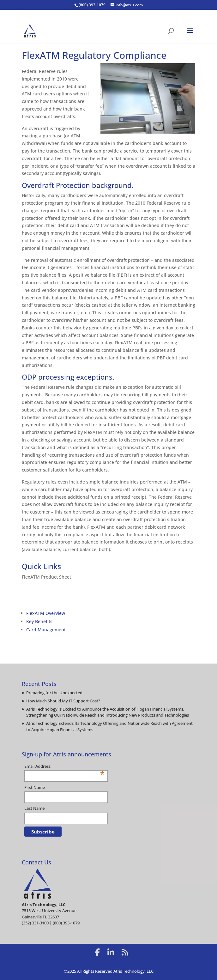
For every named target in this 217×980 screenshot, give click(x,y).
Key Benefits (39, 621)
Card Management (46, 630)
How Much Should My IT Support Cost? (63, 701)
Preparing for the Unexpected (54, 693)
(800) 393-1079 (92, 5)
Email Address (64, 767)
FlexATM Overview (46, 613)
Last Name (34, 808)
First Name (35, 787)
